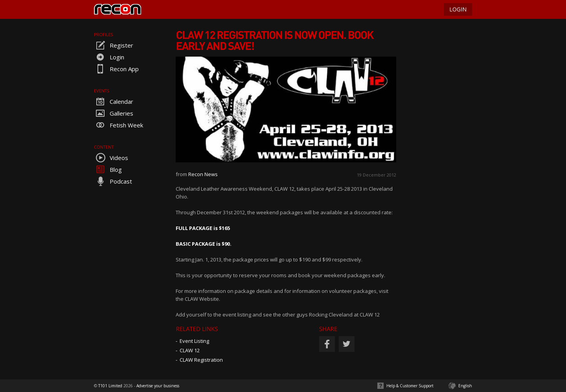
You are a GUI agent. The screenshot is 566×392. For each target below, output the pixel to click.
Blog (108, 169)
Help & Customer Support (410, 386)
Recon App (116, 69)
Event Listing (194, 341)
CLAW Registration (201, 360)
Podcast (113, 181)
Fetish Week (119, 125)
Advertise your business (158, 386)
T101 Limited (110, 386)
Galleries (114, 113)
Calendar (114, 101)
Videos (111, 158)
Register (114, 45)
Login (109, 57)
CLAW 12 (190, 350)
